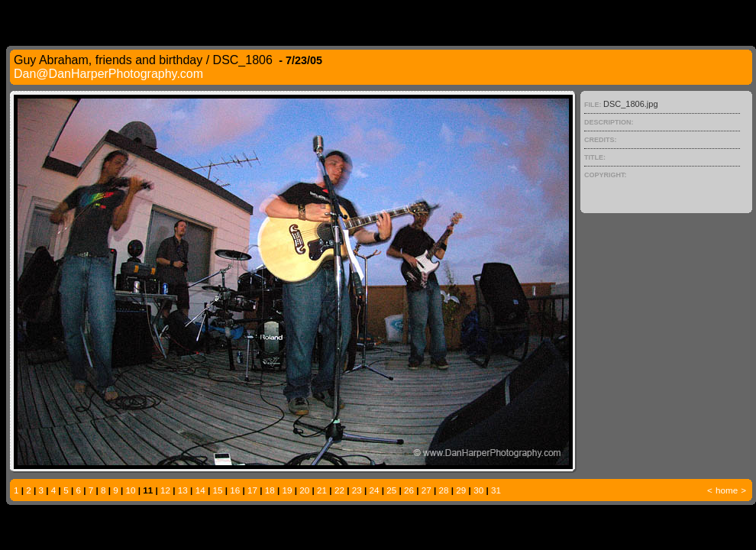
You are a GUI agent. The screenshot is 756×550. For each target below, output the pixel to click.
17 (252, 490)
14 (200, 490)
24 (374, 490)
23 (357, 490)
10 (131, 490)
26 (409, 490)
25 (391, 490)
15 (217, 490)
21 (322, 490)
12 (165, 490)
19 (288, 490)
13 (183, 490)
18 (270, 490)
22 (339, 490)
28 (444, 490)
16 (235, 490)
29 (461, 490)
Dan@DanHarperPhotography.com (108, 74)
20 (304, 490)
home (727, 490)
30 (478, 490)
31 (496, 490)
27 (426, 490)
